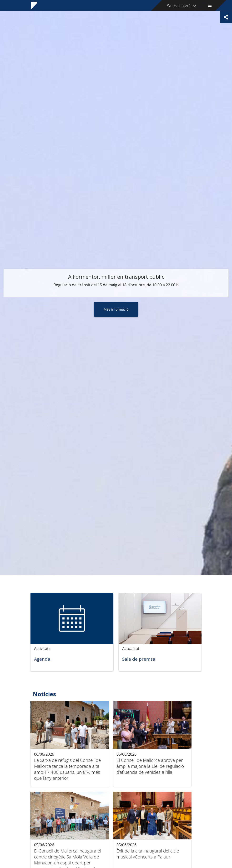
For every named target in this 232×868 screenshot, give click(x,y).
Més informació (116, 309)
